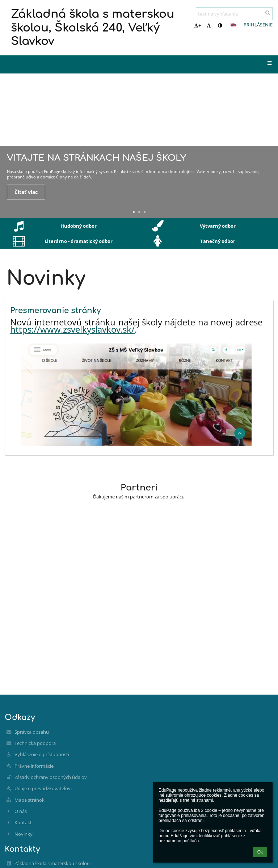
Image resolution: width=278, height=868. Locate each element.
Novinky (24, 834)
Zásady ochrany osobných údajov (51, 777)
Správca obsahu (32, 732)
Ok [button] (260, 852)
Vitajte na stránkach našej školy (96, 158)
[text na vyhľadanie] (234, 14)
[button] (233, 25)
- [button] (210, 25)
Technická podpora (35, 743)
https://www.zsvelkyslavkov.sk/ (72, 329)
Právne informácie (34, 766)
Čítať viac (26, 192)
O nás (21, 811)
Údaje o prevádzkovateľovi (43, 788)
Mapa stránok (30, 800)
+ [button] (197, 25)
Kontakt (23, 822)
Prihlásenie (258, 25)
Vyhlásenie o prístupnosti (42, 754)
